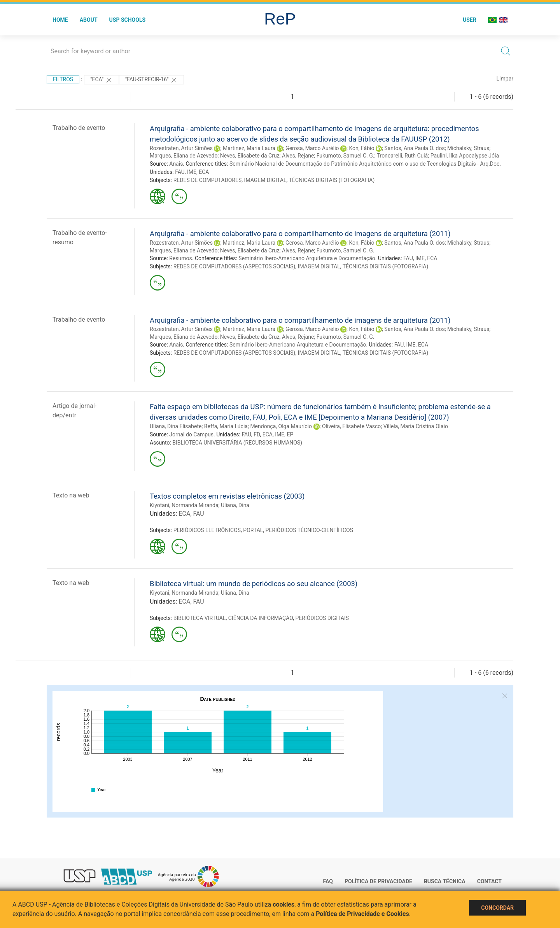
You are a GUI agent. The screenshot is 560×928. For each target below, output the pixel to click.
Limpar (505, 79)
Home (60, 20)
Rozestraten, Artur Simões (181, 148)
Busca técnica (445, 881)
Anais (176, 164)
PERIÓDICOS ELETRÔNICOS (207, 530)
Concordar (497, 908)
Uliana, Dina (235, 505)
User (470, 20)
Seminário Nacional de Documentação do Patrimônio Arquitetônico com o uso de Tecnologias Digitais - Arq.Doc (364, 164)
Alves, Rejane (298, 156)
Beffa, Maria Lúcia (226, 426)
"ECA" (101, 80)
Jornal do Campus (191, 434)
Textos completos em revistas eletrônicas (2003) (227, 496)
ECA (204, 172)
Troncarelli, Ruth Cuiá (402, 156)
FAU (180, 172)
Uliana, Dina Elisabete (176, 426)
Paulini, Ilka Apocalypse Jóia (465, 156)
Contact (489, 881)
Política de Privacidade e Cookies (362, 914)
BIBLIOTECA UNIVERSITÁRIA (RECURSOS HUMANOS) (237, 443)
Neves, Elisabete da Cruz (250, 156)
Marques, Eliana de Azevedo (184, 156)
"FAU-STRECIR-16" (151, 80)
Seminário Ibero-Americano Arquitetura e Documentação (307, 258)
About (89, 20)
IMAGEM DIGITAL (265, 180)
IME (192, 172)
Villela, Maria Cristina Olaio (416, 426)
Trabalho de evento (79, 128)
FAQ (328, 881)
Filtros (63, 79)
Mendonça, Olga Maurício (281, 426)
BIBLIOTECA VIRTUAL (200, 618)
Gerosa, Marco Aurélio (312, 148)
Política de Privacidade (378, 881)
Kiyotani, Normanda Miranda (184, 505)
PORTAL (253, 530)
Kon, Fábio (362, 148)
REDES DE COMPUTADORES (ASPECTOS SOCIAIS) (234, 266)
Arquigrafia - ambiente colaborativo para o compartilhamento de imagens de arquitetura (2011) (300, 234)
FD (257, 434)
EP (290, 434)
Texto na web (71, 495)
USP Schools (128, 20)
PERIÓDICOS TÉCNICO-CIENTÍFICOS (309, 530)
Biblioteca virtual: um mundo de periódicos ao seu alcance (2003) (254, 584)
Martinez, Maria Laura (249, 148)
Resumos (180, 258)
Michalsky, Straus (468, 148)
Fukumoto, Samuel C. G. (346, 156)
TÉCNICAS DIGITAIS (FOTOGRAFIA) (332, 180)
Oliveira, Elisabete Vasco (351, 426)
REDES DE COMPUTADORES (208, 180)
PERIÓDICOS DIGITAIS (322, 618)
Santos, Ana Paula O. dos (414, 148)
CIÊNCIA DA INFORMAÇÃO (261, 618)
